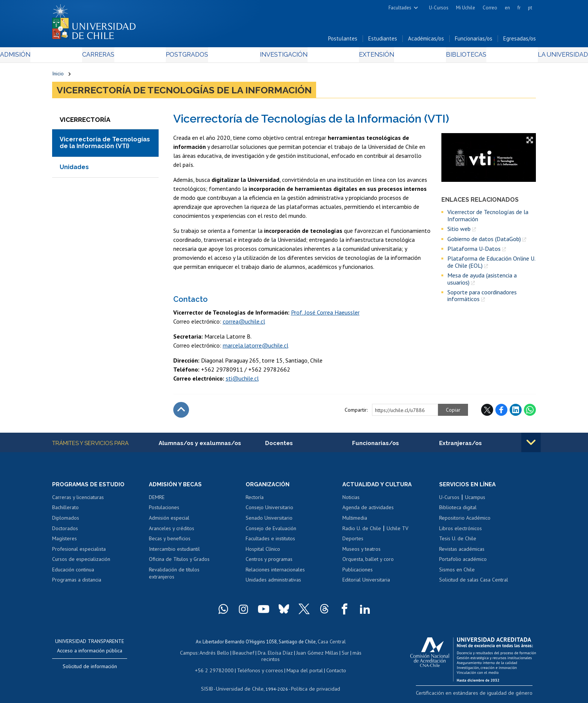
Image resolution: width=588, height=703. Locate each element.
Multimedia (355, 521)
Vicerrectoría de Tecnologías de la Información (184, 92)
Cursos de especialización (81, 562)
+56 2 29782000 (218, 665)
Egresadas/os (520, 41)
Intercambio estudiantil (174, 552)
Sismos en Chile (457, 573)
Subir (181, 412)
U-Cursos (439, 8)
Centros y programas (269, 562)
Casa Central (331, 644)
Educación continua (73, 573)
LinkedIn (516, 412)
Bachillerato (65, 511)
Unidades (74, 169)
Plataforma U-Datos (474, 251)
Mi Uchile (466, 8)
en (507, 8)
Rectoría (255, 500)
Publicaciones (358, 573)
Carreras (133, 57)
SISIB (212, 683)
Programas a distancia (77, 583)
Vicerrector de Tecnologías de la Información (488, 218)
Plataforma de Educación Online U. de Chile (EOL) (491, 265)
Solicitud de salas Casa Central (474, 583)
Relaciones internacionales (275, 573)
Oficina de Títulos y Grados (179, 562)
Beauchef (236, 654)
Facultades (400, 8)
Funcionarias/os (474, 41)
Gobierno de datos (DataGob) (484, 241)
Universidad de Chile (241, 683)
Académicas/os (426, 41)
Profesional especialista (79, 552)
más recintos (352, 654)
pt (530, 8)
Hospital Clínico (263, 552)
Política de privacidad (313, 683)
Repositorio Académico (465, 521)
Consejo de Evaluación (271, 531)
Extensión (358, 57)
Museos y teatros (361, 552)
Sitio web (459, 231)
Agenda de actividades (368, 511)
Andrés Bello (209, 654)
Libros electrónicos (460, 531)
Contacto (330, 665)
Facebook (501, 412)
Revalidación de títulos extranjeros (174, 576)
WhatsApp (530, 412)
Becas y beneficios (170, 541)
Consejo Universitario (269, 511)
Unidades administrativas (273, 583)
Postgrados (204, 57)
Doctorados (65, 531)
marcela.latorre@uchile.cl (256, 348)
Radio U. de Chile (362, 531)
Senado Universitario (269, 521)
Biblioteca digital (458, 511)
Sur (332, 654)
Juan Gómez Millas (305, 654)
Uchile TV (397, 531)
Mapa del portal (301, 665)
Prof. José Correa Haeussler (325, 315)
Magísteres (64, 541)
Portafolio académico (463, 562)
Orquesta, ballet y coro (368, 562)
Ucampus (475, 500)
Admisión (69, 57)
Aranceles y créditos (172, 531)
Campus (184, 654)
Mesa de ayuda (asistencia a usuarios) (482, 281)
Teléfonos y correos (259, 665)
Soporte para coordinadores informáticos (482, 298)
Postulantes (343, 41)
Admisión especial (169, 521)
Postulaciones (164, 511)
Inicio (58, 76)
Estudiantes (383, 41)
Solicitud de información (90, 669)
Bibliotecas (428, 57)
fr (519, 8)
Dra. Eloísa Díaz (265, 654)
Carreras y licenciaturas (78, 500)
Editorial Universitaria (366, 583)
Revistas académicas (462, 552)
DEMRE (157, 500)
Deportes (353, 541)
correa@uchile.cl (244, 324)
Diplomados (66, 521)
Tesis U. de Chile (458, 541)
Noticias (351, 500)
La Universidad (508, 57)
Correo (490, 8)
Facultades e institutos (270, 541)
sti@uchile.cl (242, 381)
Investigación (282, 57)
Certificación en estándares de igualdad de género (483, 695)
